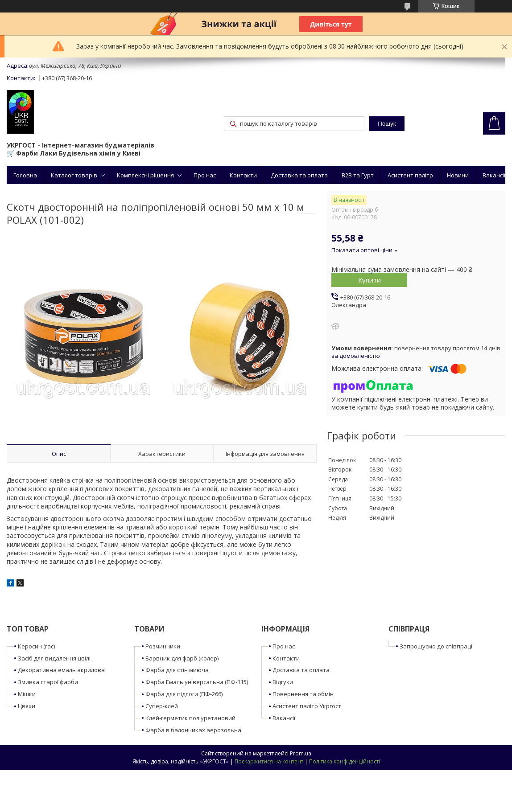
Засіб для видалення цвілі (54, 658)
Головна (25, 175)
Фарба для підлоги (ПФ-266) (184, 694)
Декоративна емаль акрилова (61, 670)
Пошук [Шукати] (387, 124)
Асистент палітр (410, 175)
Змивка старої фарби (48, 682)
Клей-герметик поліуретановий (190, 718)
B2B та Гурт (358, 175)
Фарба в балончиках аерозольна (193, 730)
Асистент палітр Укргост (307, 706)
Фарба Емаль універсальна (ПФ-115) (197, 682)
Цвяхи (27, 706)
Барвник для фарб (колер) (182, 658)
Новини (458, 175)
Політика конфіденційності (345, 761)
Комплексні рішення (145, 175)
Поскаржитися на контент (269, 761)
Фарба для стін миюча (177, 670)
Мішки (27, 694)
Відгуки (283, 682)
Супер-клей (162, 706)
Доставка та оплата (299, 175)
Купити (370, 280)
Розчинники (163, 646)
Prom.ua (301, 753)
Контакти (243, 175)
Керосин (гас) (36, 646)
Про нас (205, 175)
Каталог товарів (74, 175)
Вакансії (494, 175)
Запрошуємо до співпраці (436, 646)
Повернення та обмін (303, 694)
